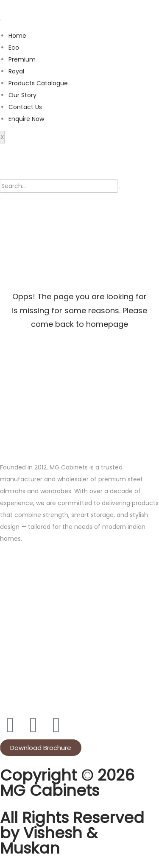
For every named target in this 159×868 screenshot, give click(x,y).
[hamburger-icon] (0, 20)
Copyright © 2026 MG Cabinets (67, 783)
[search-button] (120, 188)
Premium (22, 59)
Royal (16, 71)
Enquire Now (26, 119)
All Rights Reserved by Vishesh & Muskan (72, 833)
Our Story (22, 95)
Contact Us (25, 107)
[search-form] (59, 186)
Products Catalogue (38, 83)
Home (17, 36)
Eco (14, 48)
